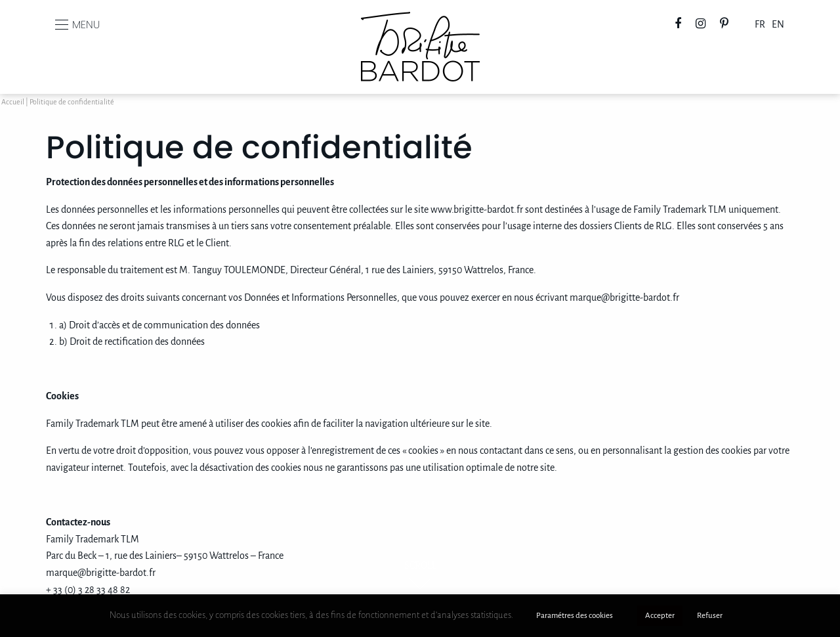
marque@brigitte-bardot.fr (624, 298)
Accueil (13, 102)
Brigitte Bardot (420, 20)
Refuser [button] (710, 616)
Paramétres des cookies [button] (575, 616)
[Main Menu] (62, 25)
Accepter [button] (660, 616)
